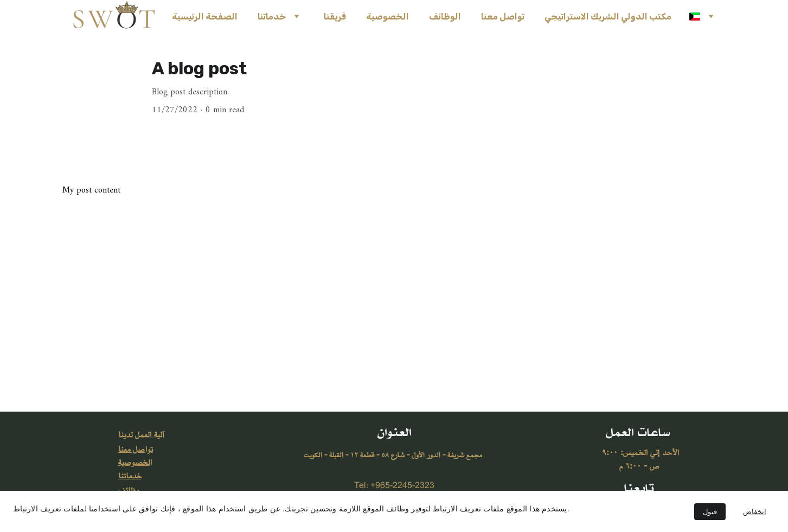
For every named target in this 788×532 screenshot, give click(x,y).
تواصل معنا (503, 17)
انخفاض (755, 512)
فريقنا (335, 17)
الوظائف (445, 17)
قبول (710, 512)
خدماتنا (272, 17)
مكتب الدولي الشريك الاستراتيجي (608, 17)
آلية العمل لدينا (141, 435)
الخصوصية (387, 17)
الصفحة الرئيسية (205, 17)
